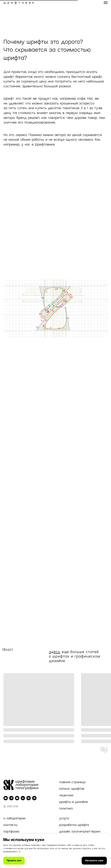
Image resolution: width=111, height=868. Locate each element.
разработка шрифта (74, 825)
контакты (10, 825)
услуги (64, 818)
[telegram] (11, 798)
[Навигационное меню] (106, 3)
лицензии (66, 795)
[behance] (23, 798)
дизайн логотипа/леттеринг (80, 831)
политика (66, 808)
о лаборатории (14, 818)
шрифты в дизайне (73, 802)
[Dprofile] (29, 798)
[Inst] (34, 798)
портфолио (11, 831)
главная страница (72, 782)
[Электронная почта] (6, 798)
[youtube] (17, 798)
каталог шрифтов (72, 789)
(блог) (8, 649)
